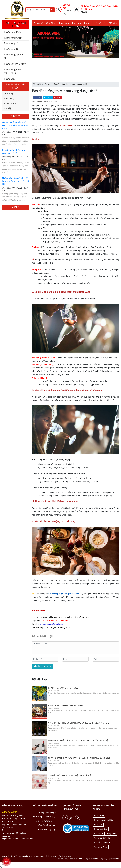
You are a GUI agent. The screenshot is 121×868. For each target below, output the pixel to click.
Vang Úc (107, 843)
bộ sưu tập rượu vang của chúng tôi (65, 594)
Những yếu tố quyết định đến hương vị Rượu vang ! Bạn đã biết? (16, 181)
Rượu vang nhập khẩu (104, 820)
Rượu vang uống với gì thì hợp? (65, 706)
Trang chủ (38, 23)
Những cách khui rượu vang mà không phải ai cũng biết (79, 758)
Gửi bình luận (42, 666)
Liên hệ (97, 23)
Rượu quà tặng (101, 829)
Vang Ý (97, 843)
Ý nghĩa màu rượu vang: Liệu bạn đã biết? (71, 776)
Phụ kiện (76, 23)
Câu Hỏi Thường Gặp (44, 830)
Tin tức (87, 23)
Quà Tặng (51, 23)
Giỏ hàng (111, 23)
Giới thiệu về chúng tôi (45, 812)
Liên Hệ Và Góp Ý (42, 821)
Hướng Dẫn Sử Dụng (44, 817)
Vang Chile (99, 834)
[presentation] (36, 43)
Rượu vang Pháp (13, 32)
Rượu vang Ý (11, 43)
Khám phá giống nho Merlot (64, 688)
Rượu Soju (10, 79)
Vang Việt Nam (101, 847)
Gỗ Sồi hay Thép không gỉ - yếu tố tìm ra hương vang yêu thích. (16, 125)
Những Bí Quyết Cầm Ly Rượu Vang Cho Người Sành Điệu (79, 741)
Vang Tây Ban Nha (102, 838)
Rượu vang (64, 23)
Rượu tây (98, 825)
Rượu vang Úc (12, 49)
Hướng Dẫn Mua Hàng (44, 825)
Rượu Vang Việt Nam (15, 64)
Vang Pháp (111, 834)
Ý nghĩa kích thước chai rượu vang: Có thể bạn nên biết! (79, 723)
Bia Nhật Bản (10, 104)
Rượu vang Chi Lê (13, 38)
